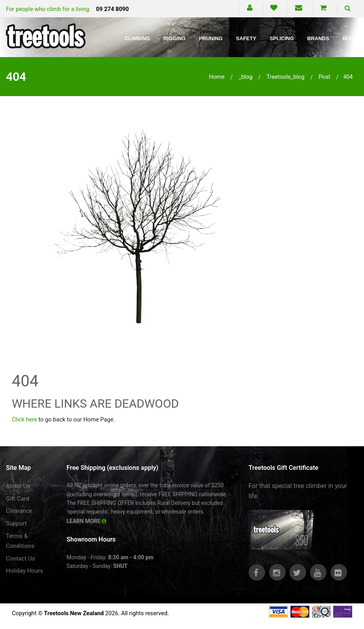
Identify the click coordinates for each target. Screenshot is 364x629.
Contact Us (20, 558)
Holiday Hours (24, 571)
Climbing (137, 38)
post (325, 77)
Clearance (19, 511)
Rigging (175, 38)
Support (16, 523)
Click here (24, 419)
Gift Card (18, 499)
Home (217, 77)
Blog (350, 38)
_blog (246, 77)
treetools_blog (286, 77)
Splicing (281, 38)
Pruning (211, 38)
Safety (246, 38)
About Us (18, 486)
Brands (318, 38)
